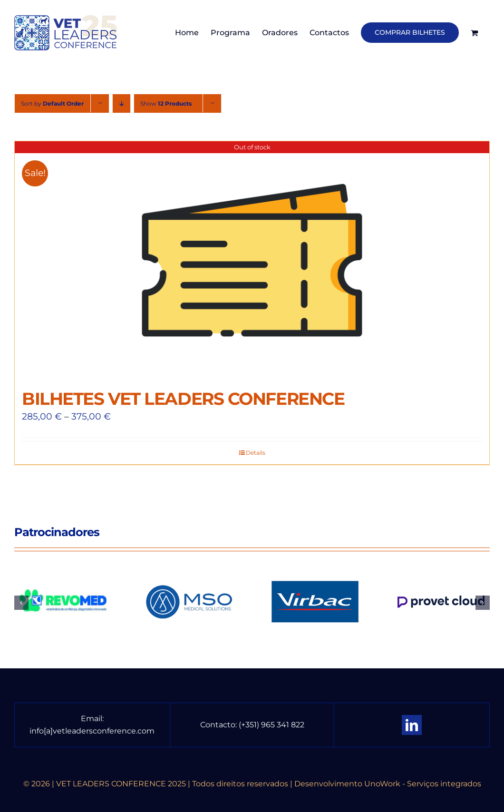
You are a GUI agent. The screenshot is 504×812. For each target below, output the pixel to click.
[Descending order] (121, 103)
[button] (21, 603)
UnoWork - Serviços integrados (423, 784)
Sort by (52, 103)
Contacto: (219, 725)
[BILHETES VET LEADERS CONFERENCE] (252, 260)
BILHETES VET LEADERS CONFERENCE (183, 399)
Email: (92, 719)
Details (256, 453)
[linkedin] (412, 725)
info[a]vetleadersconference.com (92, 731)
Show (166, 103)
